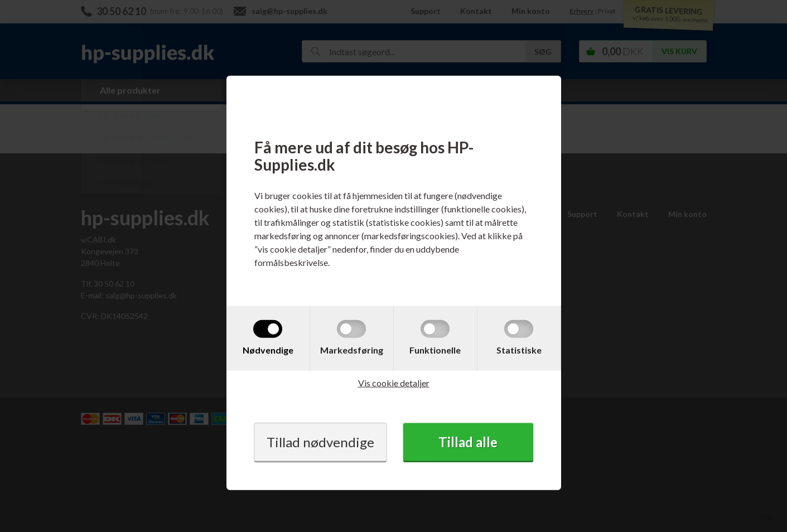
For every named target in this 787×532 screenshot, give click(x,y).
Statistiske (519, 349)
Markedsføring (352, 349)
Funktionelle (435, 349)
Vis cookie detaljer (394, 382)
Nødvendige (268, 349)
